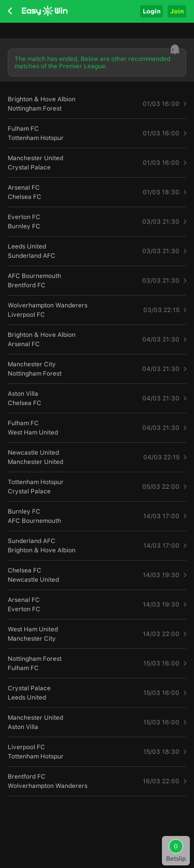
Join (177, 11)
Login (152, 11)
